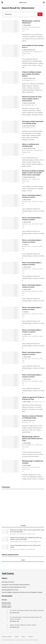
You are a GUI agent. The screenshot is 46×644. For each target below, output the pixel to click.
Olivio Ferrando (27, 200)
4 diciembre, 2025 (28, 80)
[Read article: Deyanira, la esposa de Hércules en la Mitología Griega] (11, 421)
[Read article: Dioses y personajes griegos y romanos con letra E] (11, 268)
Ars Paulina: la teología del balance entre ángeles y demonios (27, 610)
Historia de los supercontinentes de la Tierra (14, 587)
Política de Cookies (7, 637)
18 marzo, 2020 (37, 402)
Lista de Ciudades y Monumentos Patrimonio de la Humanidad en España (22, 592)
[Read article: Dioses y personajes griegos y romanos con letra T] (11, 380)
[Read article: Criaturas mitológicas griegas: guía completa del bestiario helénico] (11, 77)
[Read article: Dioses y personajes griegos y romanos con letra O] (11, 358)
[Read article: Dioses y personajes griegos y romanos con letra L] (11, 313)
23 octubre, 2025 (27, 128)
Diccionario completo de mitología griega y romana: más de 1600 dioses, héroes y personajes (33, 173)
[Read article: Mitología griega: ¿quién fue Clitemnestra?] (11, 26)
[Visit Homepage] (23, 2)
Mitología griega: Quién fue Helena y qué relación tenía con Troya (32, 439)
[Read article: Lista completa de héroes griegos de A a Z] (11, 51)
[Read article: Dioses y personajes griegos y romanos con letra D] (11, 245)
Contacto (17, 637)
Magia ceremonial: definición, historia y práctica (23, 625)
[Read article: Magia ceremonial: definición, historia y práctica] (5, 627)
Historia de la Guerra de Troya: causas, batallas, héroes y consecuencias (32, 99)
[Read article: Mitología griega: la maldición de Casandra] (11, 466)
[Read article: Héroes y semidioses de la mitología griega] (11, 150)
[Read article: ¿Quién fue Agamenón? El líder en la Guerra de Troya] (11, 403)
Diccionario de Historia (8, 582)
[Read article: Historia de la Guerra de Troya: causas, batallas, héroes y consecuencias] (11, 102)
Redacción (26, 245)
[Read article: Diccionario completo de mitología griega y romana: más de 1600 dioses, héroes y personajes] (11, 176)
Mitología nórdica (6, 605)
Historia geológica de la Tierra (10, 590)
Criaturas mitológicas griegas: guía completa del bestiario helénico (32, 74)
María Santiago (27, 25)
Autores (24, 637)
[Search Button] (44, 2)
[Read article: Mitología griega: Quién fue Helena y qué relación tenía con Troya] (11, 442)
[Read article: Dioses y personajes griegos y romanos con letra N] (11, 335)
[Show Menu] (2, 2)
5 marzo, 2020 (26, 422)
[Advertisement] (23, 507)
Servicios (31, 637)
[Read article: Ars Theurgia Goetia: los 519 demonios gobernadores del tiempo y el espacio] (5, 619)
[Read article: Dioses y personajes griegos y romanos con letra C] (11, 223)
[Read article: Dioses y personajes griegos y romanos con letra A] (11, 201)
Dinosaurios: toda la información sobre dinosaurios (16, 585)
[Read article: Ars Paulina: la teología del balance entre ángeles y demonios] (5, 612)
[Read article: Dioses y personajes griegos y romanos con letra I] (11, 290)
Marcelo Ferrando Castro (29, 50)
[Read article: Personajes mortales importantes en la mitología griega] (11, 127)
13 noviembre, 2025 (28, 105)
